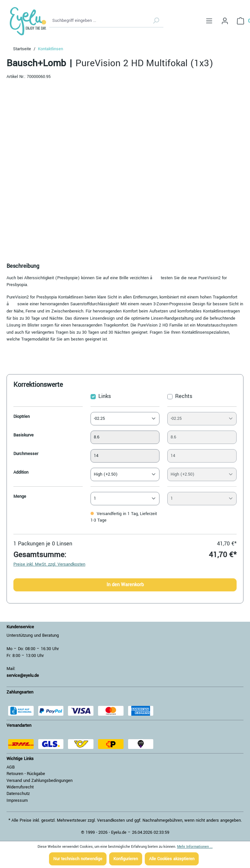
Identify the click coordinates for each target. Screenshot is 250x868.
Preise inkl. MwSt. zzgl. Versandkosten (49, 564)
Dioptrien (22, 417)
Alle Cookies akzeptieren (172, 859)
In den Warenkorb (125, 585)
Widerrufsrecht (20, 787)
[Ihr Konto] (225, 21)
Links (105, 396)
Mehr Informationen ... (195, 847)
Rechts (184, 396)
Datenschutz (18, 794)
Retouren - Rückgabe (26, 774)
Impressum (17, 800)
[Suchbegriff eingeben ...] (99, 21)
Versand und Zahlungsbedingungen (40, 781)
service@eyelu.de (23, 676)
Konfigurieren (126, 859)
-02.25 (99, 419)
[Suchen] (156, 21)
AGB (11, 767)
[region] (125, 170)
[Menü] (209, 21)
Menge (20, 496)
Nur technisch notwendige (78, 859)
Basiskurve (24, 435)
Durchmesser (26, 454)
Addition (21, 472)
